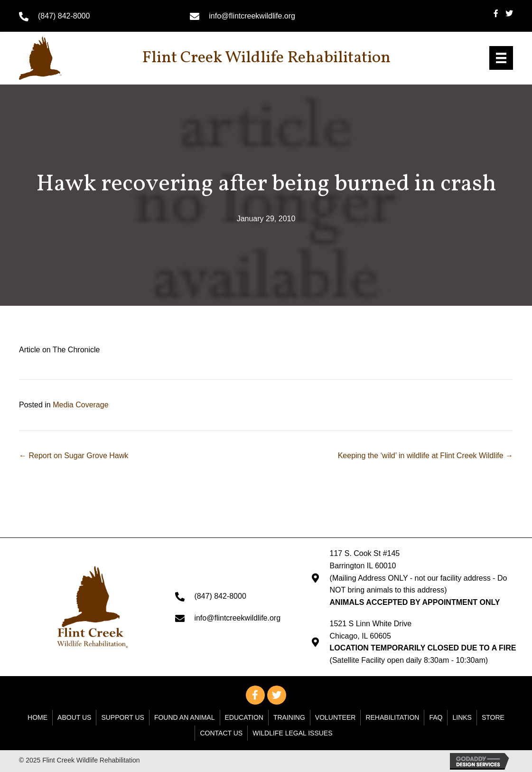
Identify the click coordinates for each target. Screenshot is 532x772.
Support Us (123, 717)
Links (462, 717)
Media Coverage (80, 405)
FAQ (436, 717)
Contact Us (221, 733)
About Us (74, 717)
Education (244, 717)
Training (289, 717)
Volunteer (336, 717)
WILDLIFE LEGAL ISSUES (292, 733)
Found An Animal (185, 717)
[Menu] (501, 58)
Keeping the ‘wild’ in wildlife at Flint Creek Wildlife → (425, 456)
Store (493, 717)
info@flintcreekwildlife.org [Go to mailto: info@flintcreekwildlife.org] (252, 16)
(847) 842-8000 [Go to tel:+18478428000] (64, 16)
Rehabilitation (392, 717)
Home (37, 717)
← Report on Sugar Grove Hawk (74, 456)
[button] (255, 695)
